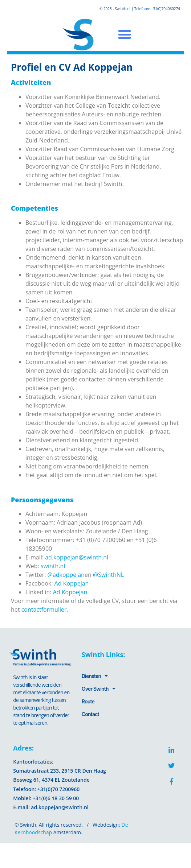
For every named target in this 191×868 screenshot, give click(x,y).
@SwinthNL (108, 575)
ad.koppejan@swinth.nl (77, 557)
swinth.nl (53, 566)
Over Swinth (98, 689)
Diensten (95, 676)
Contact (90, 714)
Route (88, 701)
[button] (124, 35)
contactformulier (44, 609)
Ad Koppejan (72, 583)
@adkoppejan (66, 575)
